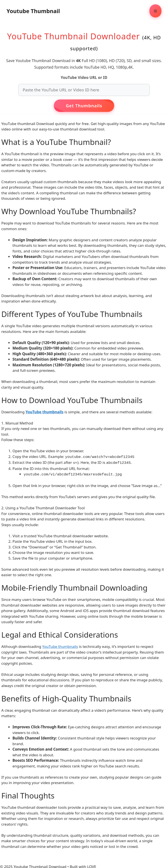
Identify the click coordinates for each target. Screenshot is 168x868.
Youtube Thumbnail (33, 11)
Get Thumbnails (84, 106)
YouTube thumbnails (60, 645)
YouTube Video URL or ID (84, 77)
